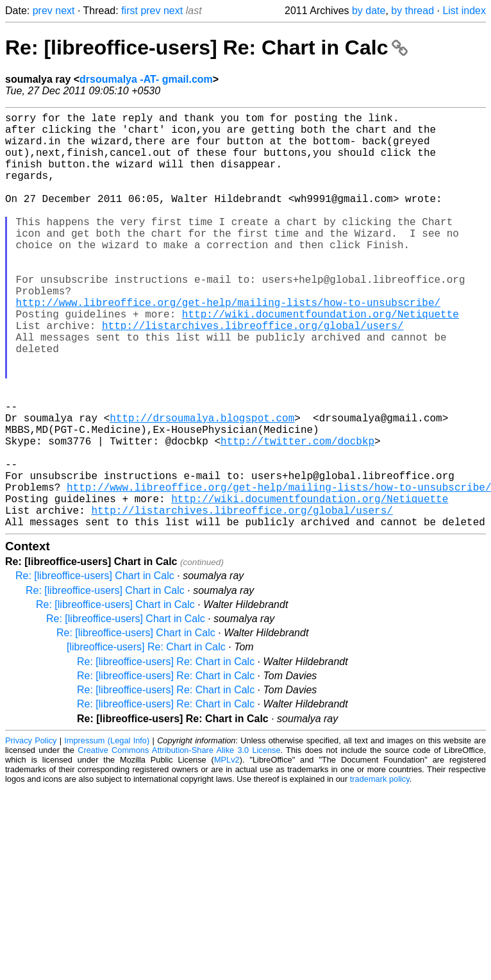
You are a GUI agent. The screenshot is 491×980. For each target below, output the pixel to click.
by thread (412, 11)
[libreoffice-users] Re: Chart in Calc (146, 739)
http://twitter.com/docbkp (297, 515)
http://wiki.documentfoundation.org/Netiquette (320, 360)
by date (369, 11)
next (65, 11)
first (129, 11)
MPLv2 (227, 852)
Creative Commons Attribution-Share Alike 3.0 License (179, 842)
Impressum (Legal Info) (107, 833)
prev (43, 11)
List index (464, 11)
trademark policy (380, 871)
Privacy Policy (31, 833)
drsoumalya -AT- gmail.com (146, 79)
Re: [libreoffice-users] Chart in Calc (95, 668)
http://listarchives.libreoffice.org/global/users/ (253, 374)
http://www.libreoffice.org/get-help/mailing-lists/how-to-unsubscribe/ (228, 346)
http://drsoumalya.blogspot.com (202, 487)
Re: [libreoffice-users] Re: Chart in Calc (206, 47)
